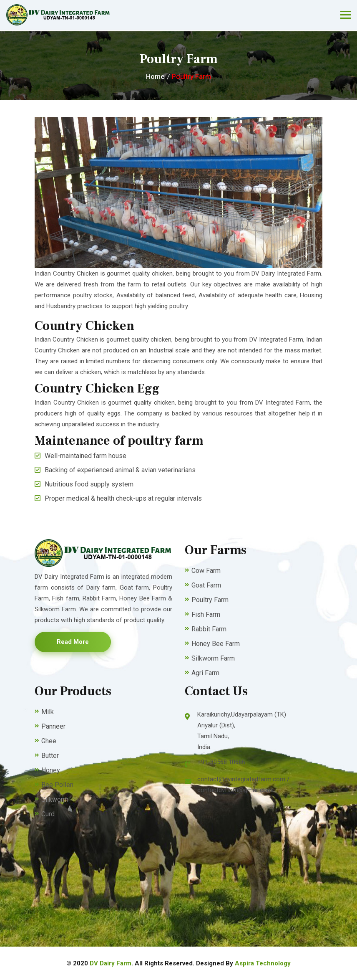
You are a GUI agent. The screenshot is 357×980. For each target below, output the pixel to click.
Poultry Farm (191, 77)
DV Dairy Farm (111, 963)
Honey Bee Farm (216, 644)
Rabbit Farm (209, 629)
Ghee (49, 741)
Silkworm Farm (213, 658)
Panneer (53, 726)
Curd (48, 814)
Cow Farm (206, 571)
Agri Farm (205, 673)
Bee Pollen (57, 785)
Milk (48, 712)
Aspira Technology (263, 963)
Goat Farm (206, 585)
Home (155, 77)
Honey (51, 770)
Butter (50, 756)
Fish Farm (206, 614)
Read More (73, 642)
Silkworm (55, 799)
